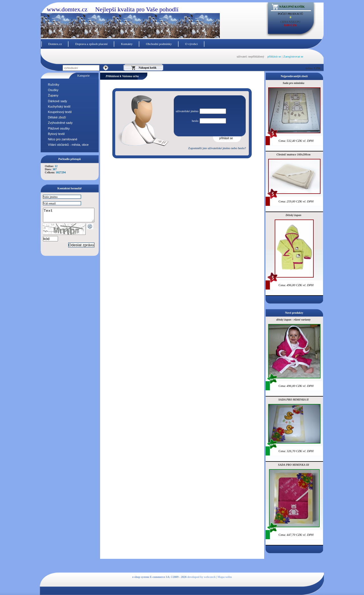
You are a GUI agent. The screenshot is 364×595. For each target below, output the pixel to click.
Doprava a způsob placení (91, 44)
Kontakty (127, 44)
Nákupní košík (292, 7)
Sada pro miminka (293, 83)
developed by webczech (201, 577)
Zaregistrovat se (293, 56)
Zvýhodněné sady (60, 123)
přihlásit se (274, 56)
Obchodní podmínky (159, 44)
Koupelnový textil (60, 112)
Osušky (53, 90)
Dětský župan (293, 215)
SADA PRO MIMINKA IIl (293, 465)
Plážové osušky (59, 128)
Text (72, 216)
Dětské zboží (57, 117)
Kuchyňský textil (59, 106)
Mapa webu (225, 577)
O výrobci (191, 44)
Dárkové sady (58, 101)
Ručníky (54, 85)
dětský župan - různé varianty (293, 320)
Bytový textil (56, 134)
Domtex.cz (55, 44)
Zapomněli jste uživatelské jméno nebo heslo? (217, 148)
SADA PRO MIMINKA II (293, 400)
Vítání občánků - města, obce (68, 145)
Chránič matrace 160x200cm (293, 154)
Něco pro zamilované (63, 139)
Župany (53, 95)
